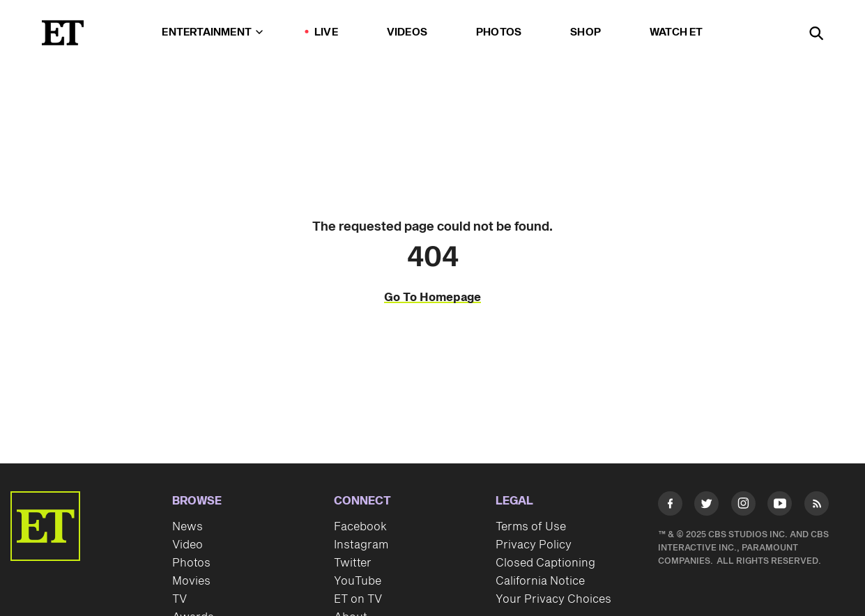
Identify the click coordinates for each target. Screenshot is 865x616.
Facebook (360, 527)
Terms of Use (531, 527)
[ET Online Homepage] (63, 33)
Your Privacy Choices (553, 599)
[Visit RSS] (817, 506)
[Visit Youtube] (780, 506)
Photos (499, 32)
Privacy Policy (534, 545)
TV (179, 599)
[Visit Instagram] (743, 506)
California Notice (540, 581)
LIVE (326, 32)
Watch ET (676, 32)
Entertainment (212, 32)
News (187, 527)
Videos (407, 32)
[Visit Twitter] (706, 506)
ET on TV (358, 599)
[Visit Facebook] (670, 506)
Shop (585, 32)
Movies (191, 581)
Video (187, 545)
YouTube (358, 581)
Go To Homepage (432, 298)
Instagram (361, 545)
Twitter (353, 563)
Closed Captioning (545, 563)
